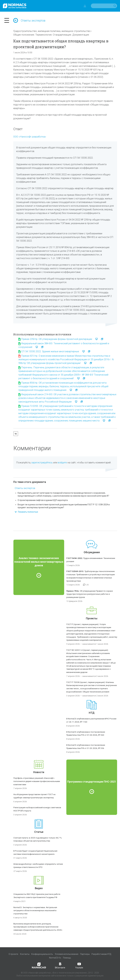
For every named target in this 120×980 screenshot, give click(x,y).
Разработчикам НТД (101, 954)
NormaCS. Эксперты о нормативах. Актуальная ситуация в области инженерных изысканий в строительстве (35, 911)
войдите (62, 462)
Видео (39, 888)
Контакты (25, 954)
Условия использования (67, 954)
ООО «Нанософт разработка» (30, 137)
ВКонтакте (60, 965)
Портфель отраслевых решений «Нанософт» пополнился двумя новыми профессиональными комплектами (37, 781)
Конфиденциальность (42, 954)
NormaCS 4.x (55, 958)
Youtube (79, 965)
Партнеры (85, 954)
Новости (39, 772)
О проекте (13, 954)
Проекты (92, 618)
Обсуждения (92, 552)
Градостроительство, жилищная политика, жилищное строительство (52, 31)
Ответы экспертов (29, 21)
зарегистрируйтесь (42, 462)
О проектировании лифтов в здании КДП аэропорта (43, 500)
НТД (92, 713)
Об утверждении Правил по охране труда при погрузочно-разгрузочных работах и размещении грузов (90, 594)
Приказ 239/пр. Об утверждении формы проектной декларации (57, 339)
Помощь (67, 958)
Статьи (39, 832)
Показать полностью (26, 512)
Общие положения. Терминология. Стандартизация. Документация (51, 35)
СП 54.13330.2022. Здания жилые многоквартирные (50, 351)
